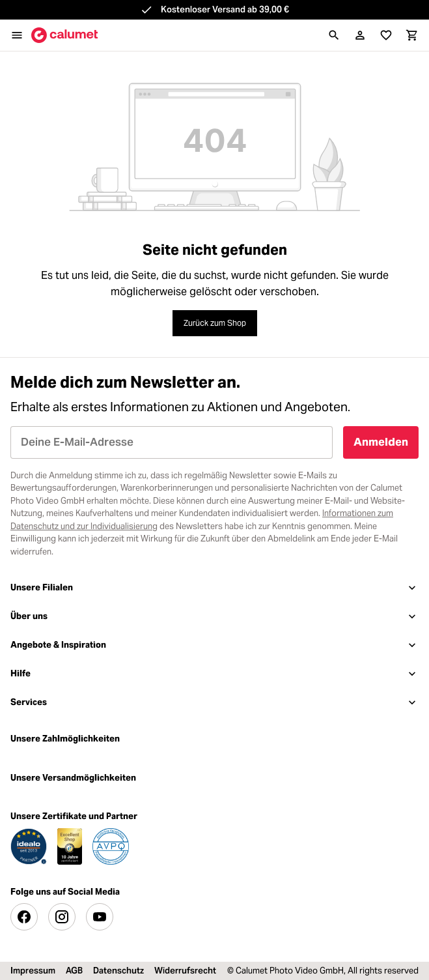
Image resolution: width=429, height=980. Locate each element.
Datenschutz (118, 971)
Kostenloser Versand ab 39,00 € (225, 9)
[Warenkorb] (412, 35)
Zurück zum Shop (215, 323)
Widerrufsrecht (185, 971)
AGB (74, 971)
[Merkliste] (386, 35)
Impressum (33, 971)
